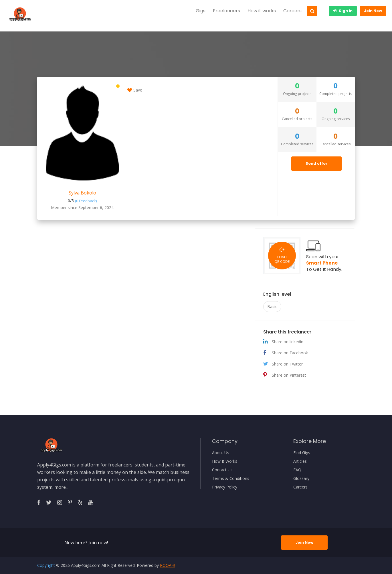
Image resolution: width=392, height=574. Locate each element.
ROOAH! (168, 565)
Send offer (316, 163)
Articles (300, 461)
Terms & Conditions (231, 478)
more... (61, 487)
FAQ (297, 470)
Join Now (373, 11)
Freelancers (226, 11)
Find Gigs (302, 453)
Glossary (301, 478)
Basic (272, 306)
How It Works (225, 461)
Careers (292, 11)
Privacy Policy (225, 487)
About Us (221, 453)
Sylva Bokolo (82, 193)
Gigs (201, 11)
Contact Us (222, 470)
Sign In (343, 11)
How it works (262, 11)
